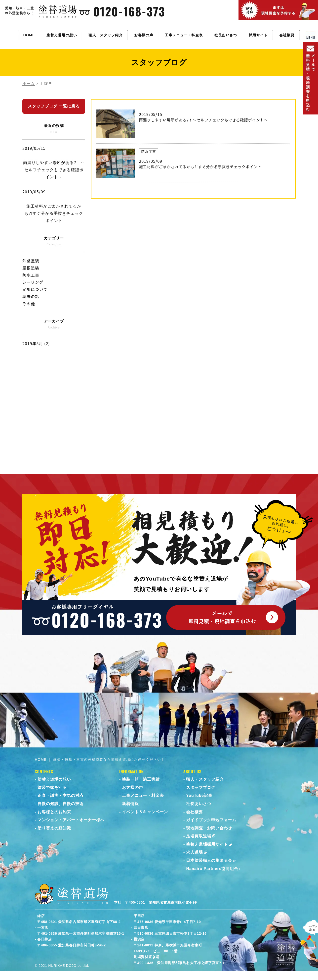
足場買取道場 (199, 836)
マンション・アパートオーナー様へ (71, 820)
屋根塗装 (31, 268)
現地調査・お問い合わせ (209, 828)
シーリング (33, 282)
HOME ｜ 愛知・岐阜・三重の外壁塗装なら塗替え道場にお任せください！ (100, 760)
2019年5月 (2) (36, 343)
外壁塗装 (31, 261)
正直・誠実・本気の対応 (60, 795)
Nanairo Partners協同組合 (212, 869)
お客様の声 (144, 35)
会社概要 (287, 35)
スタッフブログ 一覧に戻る (54, 106)
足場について (35, 289)
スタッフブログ (201, 788)
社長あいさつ (226, 35)
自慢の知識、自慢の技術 (60, 804)
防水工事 (31, 275)
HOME (29, 35)
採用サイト (258, 35)
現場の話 (31, 296)
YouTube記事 (199, 795)
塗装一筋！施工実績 (141, 779)
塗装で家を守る (52, 788)
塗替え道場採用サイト (207, 844)
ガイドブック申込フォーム (211, 820)
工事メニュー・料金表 (184, 35)
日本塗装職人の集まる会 (209, 860)
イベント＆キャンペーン (145, 812)
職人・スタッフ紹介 (106, 35)
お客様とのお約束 (54, 812)
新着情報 (130, 804)
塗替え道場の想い (62, 35)
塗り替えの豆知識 (54, 828)
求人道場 (194, 852)
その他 (29, 304)
